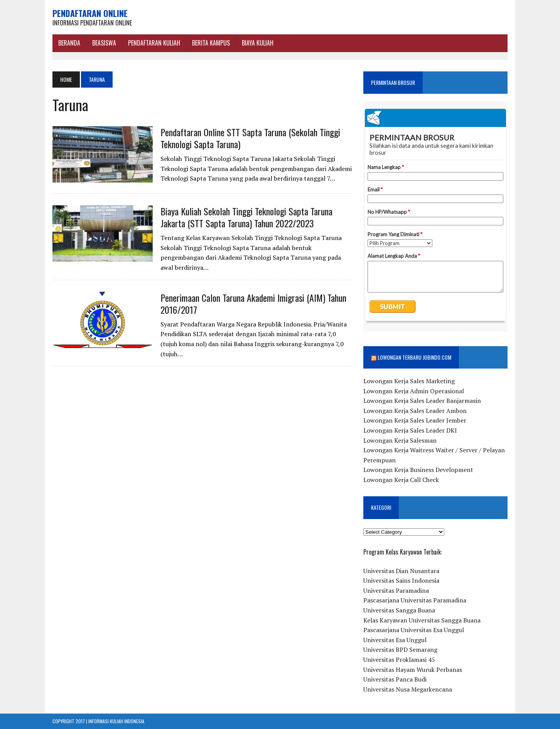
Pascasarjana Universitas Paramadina (415, 600)
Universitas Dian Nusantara (401, 571)
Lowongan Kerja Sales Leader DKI (410, 430)
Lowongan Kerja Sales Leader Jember (415, 420)
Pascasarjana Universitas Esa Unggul (414, 630)
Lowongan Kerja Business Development (418, 470)
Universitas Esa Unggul (395, 640)
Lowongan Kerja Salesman (400, 440)
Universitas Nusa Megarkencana (408, 689)
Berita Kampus (211, 43)
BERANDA (69, 43)
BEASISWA (104, 43)
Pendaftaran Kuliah (154, 43)
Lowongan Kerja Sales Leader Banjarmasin (422, 401)
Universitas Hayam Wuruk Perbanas (413, 670)
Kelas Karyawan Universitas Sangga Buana (422, 620)
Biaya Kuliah (258, 43)
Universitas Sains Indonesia (401, 580)
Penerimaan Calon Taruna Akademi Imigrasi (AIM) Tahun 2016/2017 (253, 304)
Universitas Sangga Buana (399, 610)
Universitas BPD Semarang (400, 650)
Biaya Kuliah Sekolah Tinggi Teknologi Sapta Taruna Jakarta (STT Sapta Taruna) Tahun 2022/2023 (246, 217)
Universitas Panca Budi (395, 679)
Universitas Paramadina (396, 590)
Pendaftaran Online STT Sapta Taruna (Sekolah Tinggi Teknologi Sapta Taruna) (250, 138)
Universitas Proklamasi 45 (399, 660)
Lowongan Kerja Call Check (401, 480)
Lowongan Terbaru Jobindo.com (414, 357)
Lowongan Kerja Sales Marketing (409, 381)
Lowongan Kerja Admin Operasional (414, 391)
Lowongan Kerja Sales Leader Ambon (415, 411)
